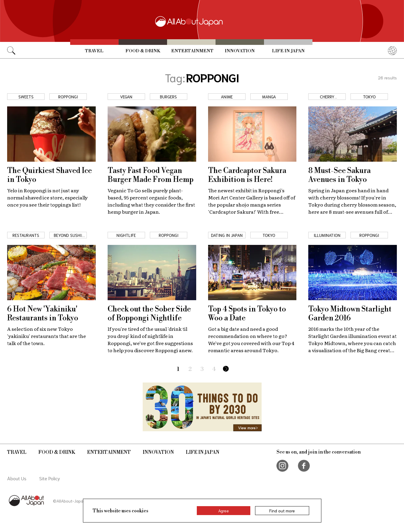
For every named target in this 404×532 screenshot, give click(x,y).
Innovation (240, 51)
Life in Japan (288, 51)
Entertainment (192, 51)
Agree (224, 511)
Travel (94, 51)
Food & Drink (143, 51)
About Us (17, 478)
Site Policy (50, 478)
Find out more (282, 511)
